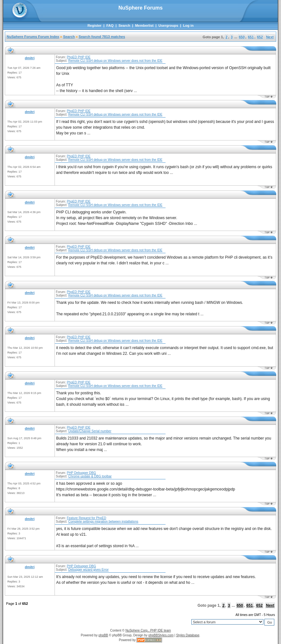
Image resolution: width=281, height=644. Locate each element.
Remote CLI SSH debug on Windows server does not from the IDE (115, 61)
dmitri (30, 58)
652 (260, 37)
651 (251, 37)
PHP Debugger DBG (81, 473)
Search (124, 25)
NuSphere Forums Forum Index (33, 37)
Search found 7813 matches (102, 37)
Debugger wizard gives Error (89, 570)
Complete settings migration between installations (103, 522)
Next (270, 37)
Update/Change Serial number (90, 431)
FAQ (110, 25)
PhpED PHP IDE (78, 57)
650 (242, 37)
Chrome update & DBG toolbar (90, 476)
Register (94, 25)
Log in (188, 25)
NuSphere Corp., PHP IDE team (148, 630)
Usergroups (168, 25)
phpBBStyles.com (161, 635)
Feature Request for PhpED (86, 518)
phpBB (103, 635)
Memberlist (144, 25)
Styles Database (188, 635)
